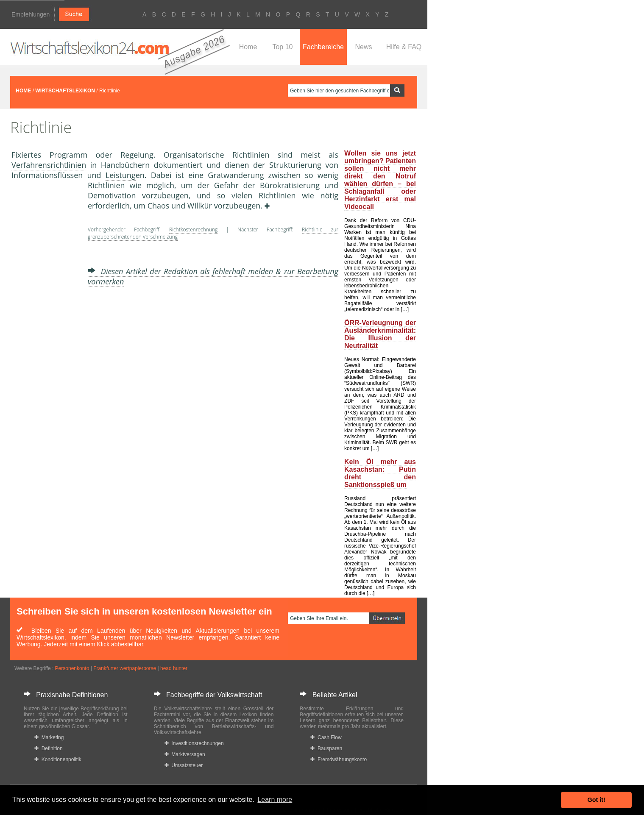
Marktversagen (185, 754)
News (363, 47)
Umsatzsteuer (184, 765)
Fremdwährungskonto (339, 759)
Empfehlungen (31, 14)
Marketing (49, 737)
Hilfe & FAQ (404, 47)
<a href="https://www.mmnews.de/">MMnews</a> (45, 321)
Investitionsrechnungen (194, 743)
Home (248, 47)
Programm (68, 155)
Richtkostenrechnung (193, 229)
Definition (49, 748)
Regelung (137, 155)
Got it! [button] (597, 800)
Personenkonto (72, 668)
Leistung (121, 175)
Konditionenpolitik (58, 759)
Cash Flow (326, 737)
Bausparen (326, 748)
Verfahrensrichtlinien (49, 165)
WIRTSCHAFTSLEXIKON (65, 91)
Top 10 (282, 47)
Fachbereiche (323, 47)
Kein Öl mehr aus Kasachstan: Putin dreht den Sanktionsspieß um (380, 473)
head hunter (174, 668)
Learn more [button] (275, 800)
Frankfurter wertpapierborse (125, 668)
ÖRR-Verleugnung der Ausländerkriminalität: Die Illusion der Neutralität (380, 334)
